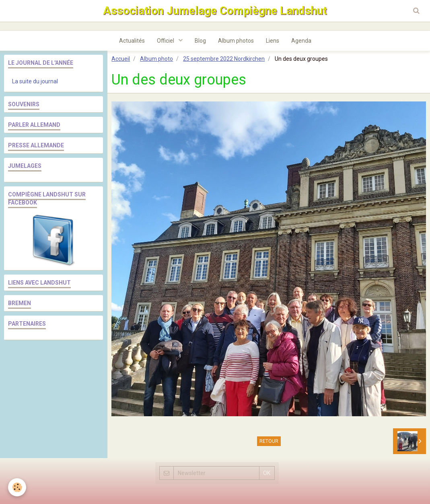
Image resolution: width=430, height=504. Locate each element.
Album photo (156, 59)
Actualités (132, 41)
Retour (269, 441)
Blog (200, 41)
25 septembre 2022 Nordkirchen (224, 59)
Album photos (236, 41)
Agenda (301, 41)
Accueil (121, 59)
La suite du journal (35, 81)
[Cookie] (17, 487)
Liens (273, 41)
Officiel (166, 41)
